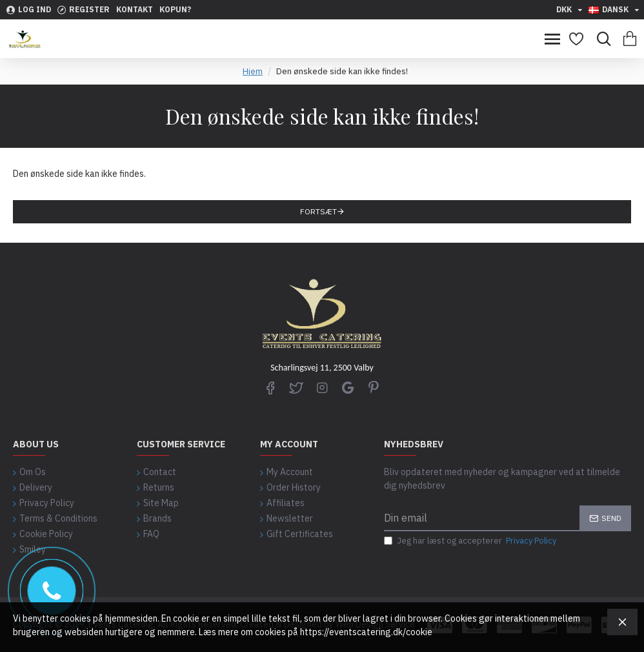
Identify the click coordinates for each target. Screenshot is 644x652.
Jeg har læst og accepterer (471, 541)
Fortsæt (318, 211)
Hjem (253, 71)
